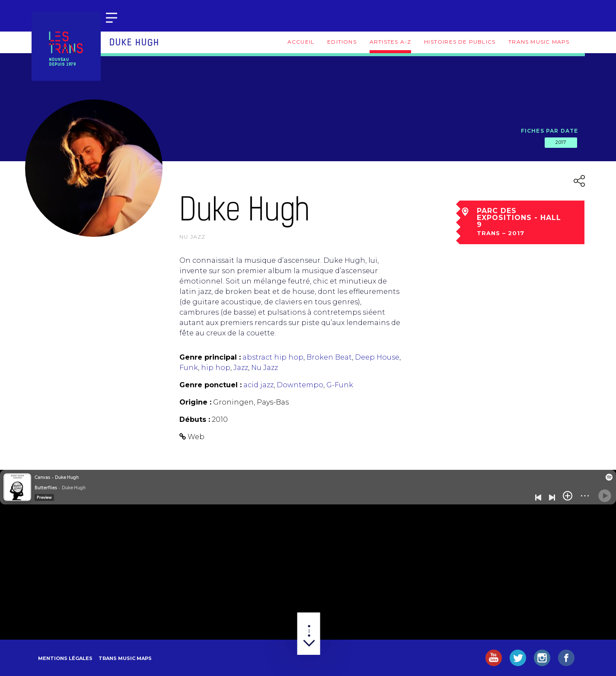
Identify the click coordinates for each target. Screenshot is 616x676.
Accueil (301, 42)
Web (196, 437)
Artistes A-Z (390, 42)
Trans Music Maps (539, 42)
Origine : (195, 402)
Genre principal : (210, 357)
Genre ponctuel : (211, 385)
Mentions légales (65, 658)
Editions (342, 42)
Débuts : (195, 419)
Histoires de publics (460, 42)
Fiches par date (550, 131)
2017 (561, 142)
